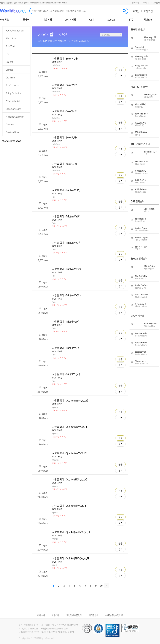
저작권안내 (94, 615)
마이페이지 (146, 3)
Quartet (9, 62)
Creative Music (12, 132)
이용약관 (55, 615)
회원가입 (148, 11)
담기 (120, 76)
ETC (131, 19)
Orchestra (10, 77)
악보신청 (148, 19)
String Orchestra (13, 93)
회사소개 (41, 615)
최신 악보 (5, 19)
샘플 (120, 70)
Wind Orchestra (13, 101)
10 (101, 586)
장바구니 (135, 3)
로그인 (136, 11)
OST (92, 19)
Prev (4, 159)
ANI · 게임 (71, 19)
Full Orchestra (12, 85)
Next (29, 159)
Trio (7, 54)
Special (111, 19)
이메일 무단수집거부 (114, 615)
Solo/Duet (10, 46)
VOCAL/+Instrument (15, 30)
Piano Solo (11, 38)
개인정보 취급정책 (74, 615)
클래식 (26, 19)
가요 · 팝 (47, 19)
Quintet (9, 70)
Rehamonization (13, 109)
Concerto (10, 124)
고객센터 (157, 3)
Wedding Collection (15, 116)
